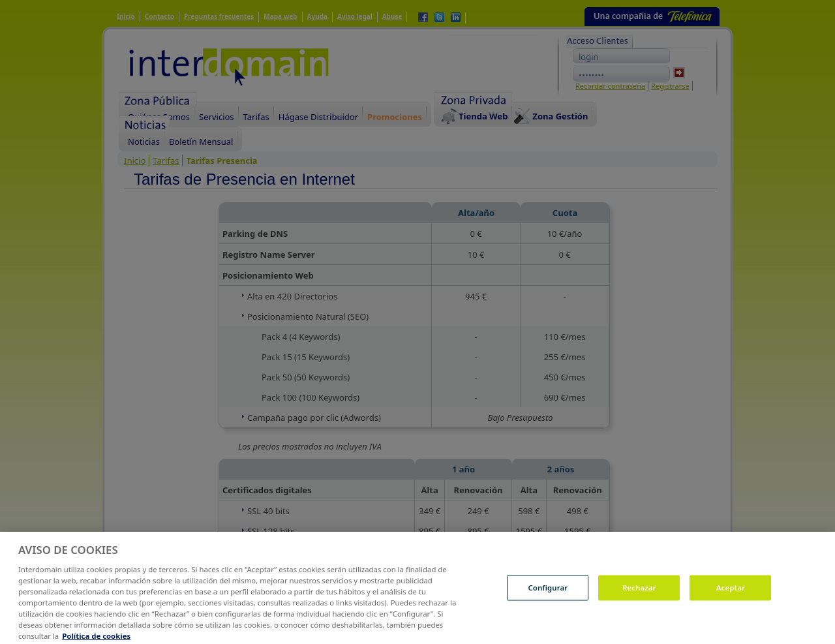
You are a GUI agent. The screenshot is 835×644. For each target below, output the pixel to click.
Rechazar (639, 596)
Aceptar (731, 596)
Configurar (548, 596)
